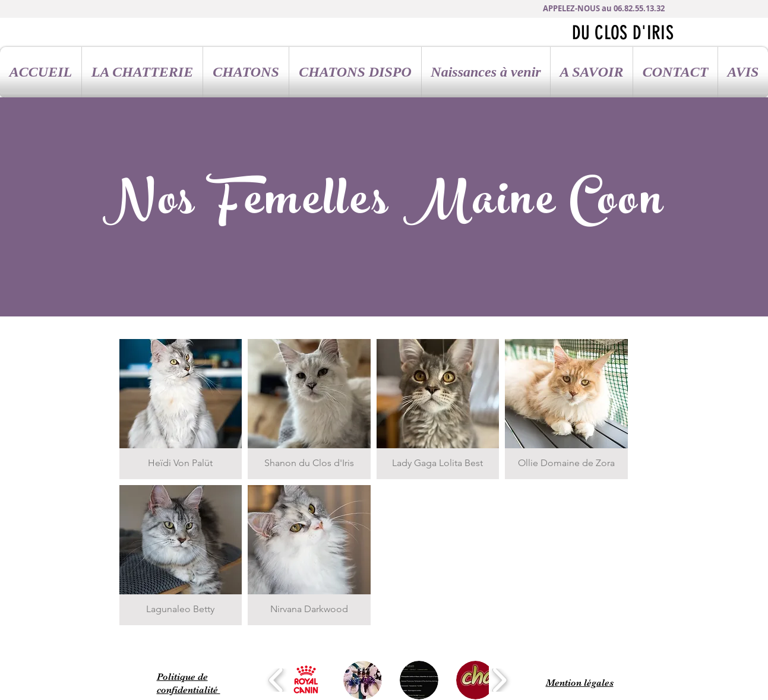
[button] (142, 72)
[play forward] (499, 680)
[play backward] (276, 680)
